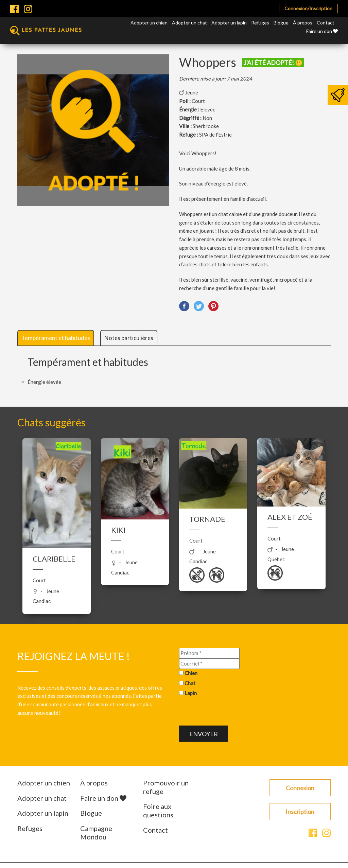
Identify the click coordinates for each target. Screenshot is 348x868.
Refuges (260, 23)
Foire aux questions (158, 810)
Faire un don (322, 31)
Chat (190, 683)
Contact (326, 23)
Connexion (300, 788)
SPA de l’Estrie (215, 135)
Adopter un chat (189, 23)
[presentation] (231, 712)
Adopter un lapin (229, 23)
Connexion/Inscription (308, 8)
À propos (303, 23)
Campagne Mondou (96, 832)
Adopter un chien (149, 23)
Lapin (191, 693)
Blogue (281, 23)
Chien (191, 673)
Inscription (300, 812)
